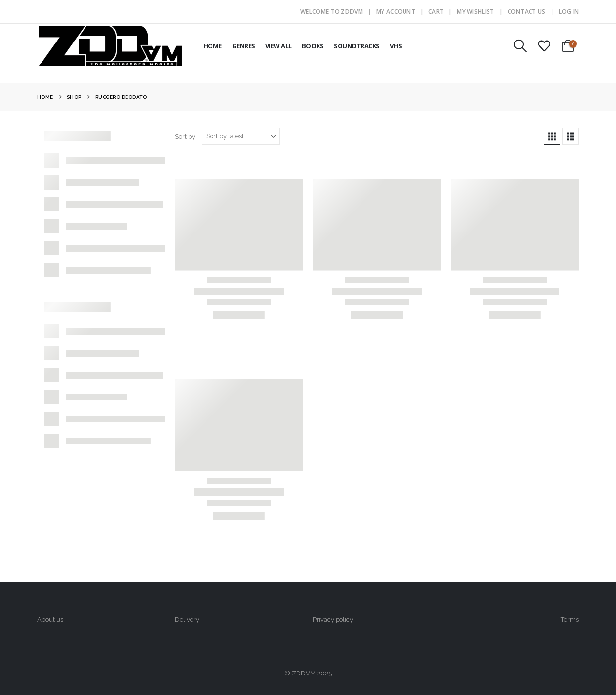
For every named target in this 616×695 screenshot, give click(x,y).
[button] (520, 46)
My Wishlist (475, 11)
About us (50, 620)
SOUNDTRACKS (357, 46)
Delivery (187, 620)
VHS (396, 46)
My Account (396, 11)
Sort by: (186, 137)
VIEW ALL (278, 46)
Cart (436, 11)
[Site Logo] (110, 46)
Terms (570, 620)
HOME (212, 46)
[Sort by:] (241, 136)
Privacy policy (333, 620)
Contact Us (527, 11)
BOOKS (313, 46)
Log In (569, 11)
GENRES (244, 46)
